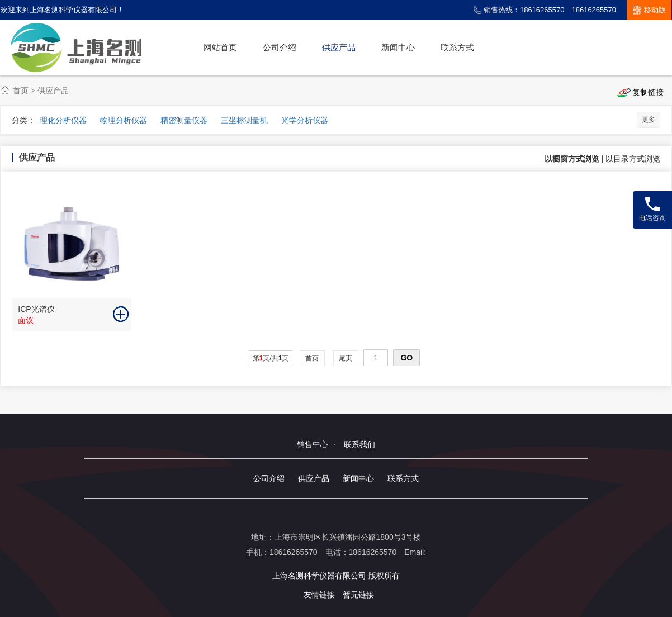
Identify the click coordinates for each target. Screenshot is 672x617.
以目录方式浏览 (633, 159)
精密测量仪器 (184, 120)
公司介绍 (280, 47)
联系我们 (359, 444)
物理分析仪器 (124, 120)
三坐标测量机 (244, 120)
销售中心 (313, 444)
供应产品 (339, 47)
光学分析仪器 (305, 120)
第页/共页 (271, 358)
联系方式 (457, 47)
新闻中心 (398, 47)
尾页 (346, 358)
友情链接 (319, 595)
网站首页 (220, 47)
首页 (21, 91)
